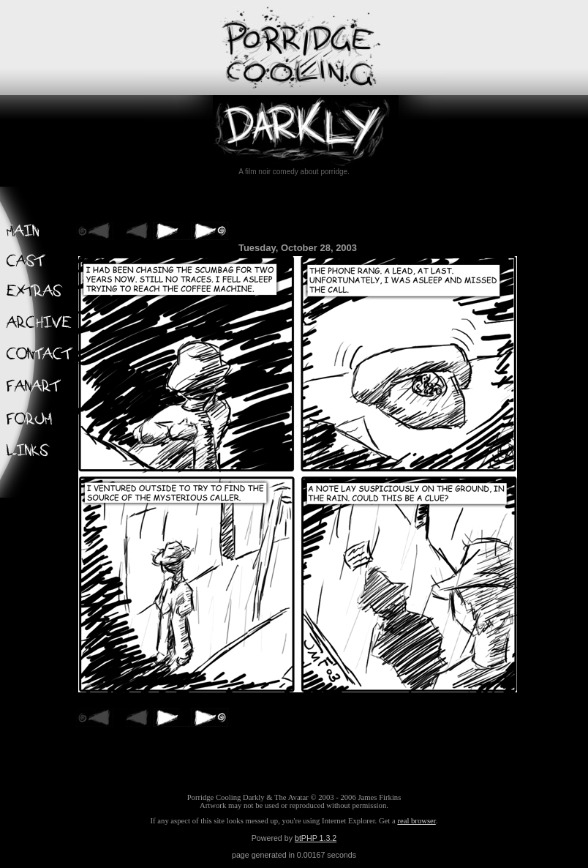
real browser (416, 821)
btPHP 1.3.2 (316, 838)
